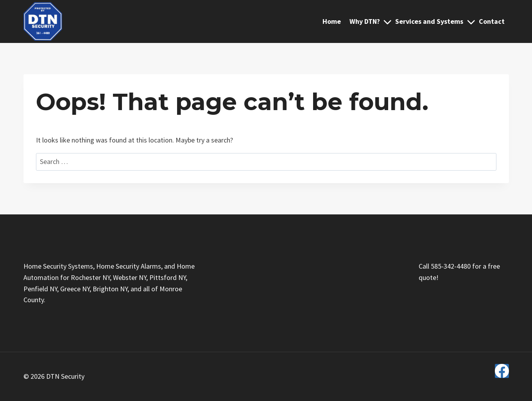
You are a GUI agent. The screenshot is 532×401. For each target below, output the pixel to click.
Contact (492, 21)
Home (332, 21)
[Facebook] (502, 371)
